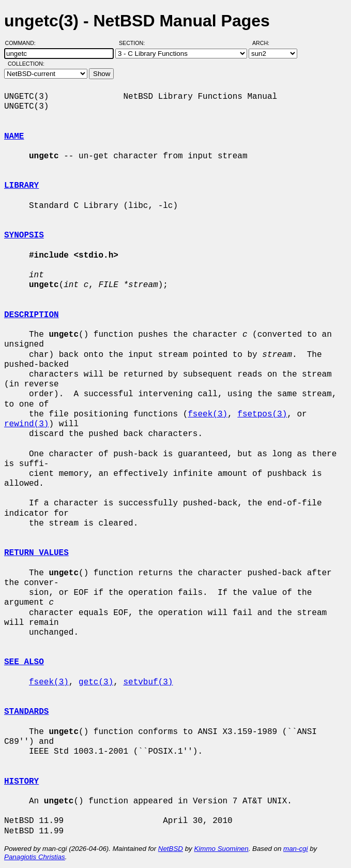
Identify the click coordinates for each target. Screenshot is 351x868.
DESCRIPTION (32, 315)
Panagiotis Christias (35, 857)
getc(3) (96, 682)
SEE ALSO (24, 662)
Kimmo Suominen (221, 849)
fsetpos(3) (262, 414)
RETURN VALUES (36, 553)
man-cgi (295, 849)
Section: (134, 43)
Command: (24, 43)
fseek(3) (208, 414)
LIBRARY (21, 186)
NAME (14, 137)
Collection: (26, 64)
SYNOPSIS (24, 235)
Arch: (265, 43)
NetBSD (171, 849)
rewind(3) (26, 424)
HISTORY (21, 782)
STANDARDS (26, 712)
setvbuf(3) (148, 682)
